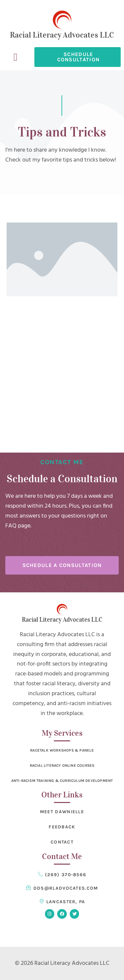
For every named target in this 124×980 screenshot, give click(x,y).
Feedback (62, 827)
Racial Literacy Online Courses (62, 765)
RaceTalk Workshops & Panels (62, 750)
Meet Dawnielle (62, 812)
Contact (62, 842)
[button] (16, 57)
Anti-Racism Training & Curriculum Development (62, 781)
